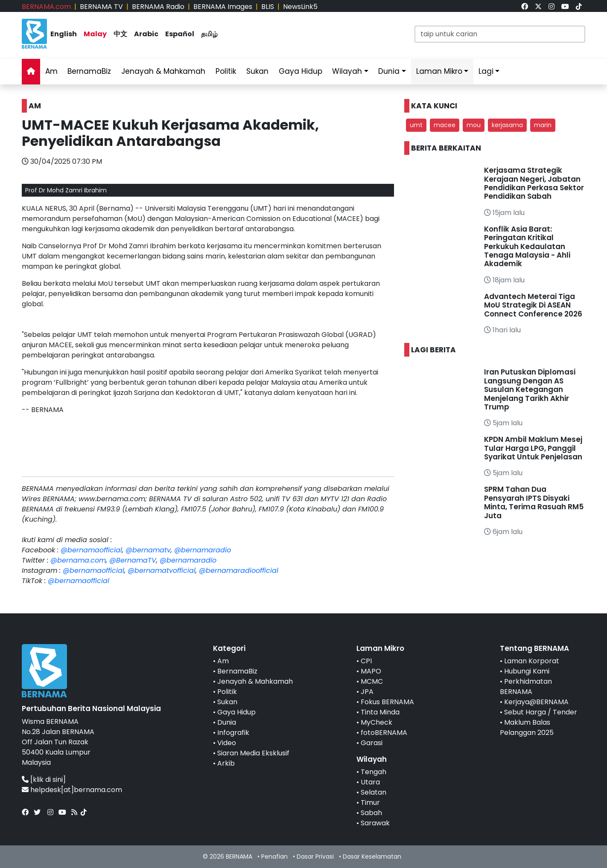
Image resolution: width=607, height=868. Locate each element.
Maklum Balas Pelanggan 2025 (527, 727)
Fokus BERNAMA (387, 702)
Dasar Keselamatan (372, 856)
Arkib (226, 763)
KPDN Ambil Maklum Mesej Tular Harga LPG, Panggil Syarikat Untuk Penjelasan (533, 448)
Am (51, 71)
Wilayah (347, 71)
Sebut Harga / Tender (541, 712)
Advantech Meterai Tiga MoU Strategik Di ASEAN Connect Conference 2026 (533, 305)
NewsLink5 (300, 7)
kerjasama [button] (507, 125)
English (64, 34)
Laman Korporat (532, 661)
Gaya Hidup (301, 71)
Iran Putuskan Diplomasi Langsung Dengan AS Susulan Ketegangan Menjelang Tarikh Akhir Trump (530, 389)
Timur (370, 803)
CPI (366, 661)
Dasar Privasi (315, 856)
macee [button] (445, 125)
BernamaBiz (89, 71)
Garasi (372, 743)
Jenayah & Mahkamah (163, 71)
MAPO (371, 671)
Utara (370, 782)
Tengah (374, 772)
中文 (120, 34)
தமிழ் (209, 34)
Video (227, 743)
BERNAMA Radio (158, 7)
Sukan (257, 71)
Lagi (486, 71)
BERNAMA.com (46, 7)
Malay (95, 34)
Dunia (389, 71)
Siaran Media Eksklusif (253, 753)
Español (180, 34)
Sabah (371, 813)
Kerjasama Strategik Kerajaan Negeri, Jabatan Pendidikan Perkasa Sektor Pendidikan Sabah (534, 183)
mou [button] (474, 125)
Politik (226, 71)
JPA (367, 692)
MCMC (372, 681)
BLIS (268, 7)
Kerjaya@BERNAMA (536, 702)
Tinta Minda (380, 712)
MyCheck (376, 722)
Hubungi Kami (527, 671)
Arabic (146, 34)
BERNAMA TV (101, 7)
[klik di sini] (48, 779)
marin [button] (543, 125)
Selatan (374, 792)
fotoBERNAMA (384, 733)
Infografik (233, 733)
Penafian (274, 856)
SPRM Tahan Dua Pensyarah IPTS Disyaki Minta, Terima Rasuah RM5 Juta (534, 502)
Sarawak (375, 823)
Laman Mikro (439, 71)
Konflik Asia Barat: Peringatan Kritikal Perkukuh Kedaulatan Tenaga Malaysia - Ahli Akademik (527, 247)
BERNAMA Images (223, 7)
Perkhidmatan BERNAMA (526, 687)
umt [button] (416, 125)
